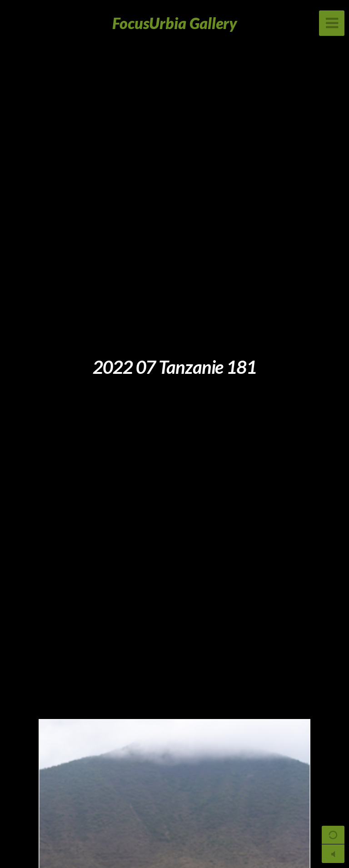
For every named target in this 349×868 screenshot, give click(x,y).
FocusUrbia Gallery (175, 23)
